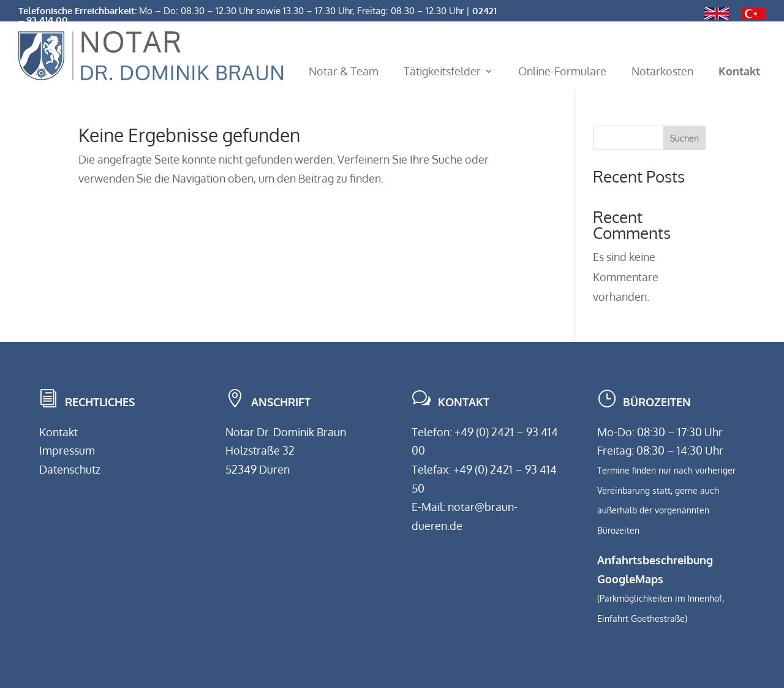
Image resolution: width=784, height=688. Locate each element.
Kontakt (58, 432)
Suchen (684, 138)
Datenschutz (70, 469)
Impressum (67, 450)
